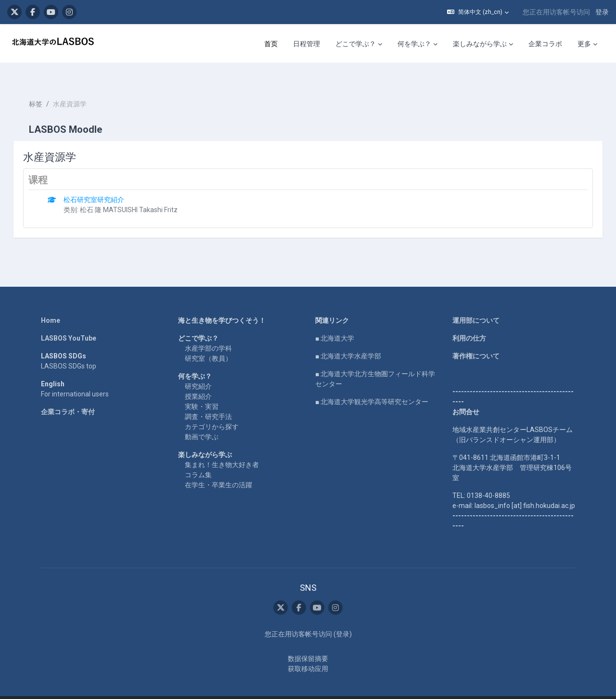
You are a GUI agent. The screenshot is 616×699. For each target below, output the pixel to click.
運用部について (476, 303)
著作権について (476, 339)
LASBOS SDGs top (69, 349)
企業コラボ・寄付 (68, 394)
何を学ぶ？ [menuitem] (414, 44)
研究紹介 (198, 369)
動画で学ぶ (202, 419)
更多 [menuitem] (584, 44)
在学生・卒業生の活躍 (218, 468)
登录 (602, 12)
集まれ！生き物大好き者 (222, 447)
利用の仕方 (469, 321)
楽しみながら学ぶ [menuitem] (480, 44)
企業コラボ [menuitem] (545, 44)
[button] (478, 12)
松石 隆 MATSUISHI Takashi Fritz (143, 192)
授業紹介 (198, 379)
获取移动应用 (308, 652)
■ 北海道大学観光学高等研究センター (372, 384)
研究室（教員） (208, 341)
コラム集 (198, 458)
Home (51, 303)
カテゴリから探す (212, 409)
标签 (49, 87)
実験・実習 (202, 389)
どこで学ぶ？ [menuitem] (356, 44)
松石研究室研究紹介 (108, 182)
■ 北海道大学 (335, 321)
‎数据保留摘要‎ (308, 642)
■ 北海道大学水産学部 (348, 339)
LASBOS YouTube (69, 321)
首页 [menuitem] (271, 44)
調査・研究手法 (208, 399)
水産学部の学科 (208, 331)
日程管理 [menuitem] (307, 44)
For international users (75, 377)
